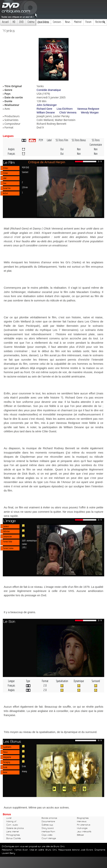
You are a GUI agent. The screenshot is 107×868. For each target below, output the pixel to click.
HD (14, 22)
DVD (21, 22)
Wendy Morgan (90, 112)
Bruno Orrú (51, 850)
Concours (57, 22)
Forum (88, 22)
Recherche (100, 22)
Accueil (5, 22)
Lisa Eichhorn (65, 109)
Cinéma (31, 22)
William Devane (46, 112)
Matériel (78, 22)
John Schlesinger (47, 105)
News (68, 22)
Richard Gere (44, 109)
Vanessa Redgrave (88, 109)
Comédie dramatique (49, 90)
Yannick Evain (21, 850)
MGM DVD (25, 167)
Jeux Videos (44, 22)
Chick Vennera (68, 112)
